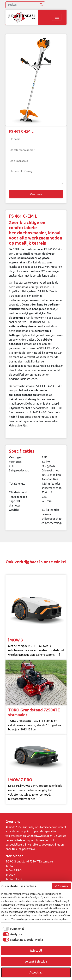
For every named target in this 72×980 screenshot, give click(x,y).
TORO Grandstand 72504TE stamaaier (30, 861)
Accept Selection (36, 962)
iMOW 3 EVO (14, 879)
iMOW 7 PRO (13, 870)
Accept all (36, 972)
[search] (25, 5)
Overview (61, 886)
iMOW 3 (10, 866)
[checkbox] (13, 929)
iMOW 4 (10, 875)
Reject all (36, 951)
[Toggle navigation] (57, 17)
